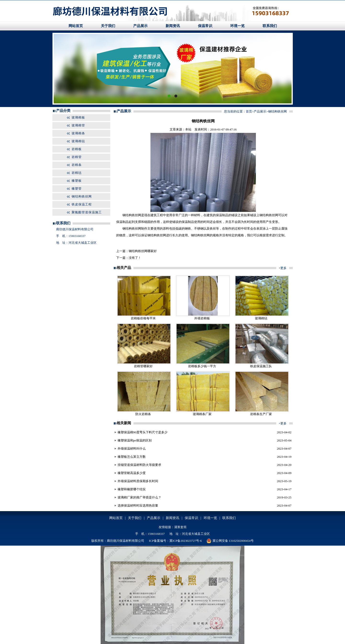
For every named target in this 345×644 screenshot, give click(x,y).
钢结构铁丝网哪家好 (143, 251)
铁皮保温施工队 (261, 366)
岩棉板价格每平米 (143, 318)
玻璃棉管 (78, 125)
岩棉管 (77, 157)
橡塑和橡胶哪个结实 (132, 489)
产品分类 (63, 111)
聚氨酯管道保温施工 (87, 212)
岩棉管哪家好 (143, 366)
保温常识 (205, 26)
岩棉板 (77, 149)
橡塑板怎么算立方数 (132, 457)
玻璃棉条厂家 (202, 414)
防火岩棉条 (143, 414)
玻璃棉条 (78, 133)
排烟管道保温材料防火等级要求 (139, 465)
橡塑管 (77, 189)
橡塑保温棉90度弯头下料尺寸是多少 (143, 432)
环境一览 (237, 26)
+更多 (283, 268)
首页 (249, 111)
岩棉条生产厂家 (261, 414)
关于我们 (108, 26)
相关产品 (124, 268)
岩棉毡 (77, 173)
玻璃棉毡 (78, 141)
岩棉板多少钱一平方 (202, 366)
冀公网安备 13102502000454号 (230, 541)
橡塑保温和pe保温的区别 (135, 440)
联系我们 (270, 26)
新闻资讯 (173, 26)
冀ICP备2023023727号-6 (186, 541)
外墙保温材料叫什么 (132, 449)
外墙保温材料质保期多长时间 (138, 481)
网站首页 (76, 26)
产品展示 (140, 26)
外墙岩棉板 (202, 318)
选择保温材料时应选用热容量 (138, 506)
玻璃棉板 (78, 117)
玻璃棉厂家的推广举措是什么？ (139, 497)
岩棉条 (77, 165)
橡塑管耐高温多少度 (132, 473)
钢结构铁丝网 (82, 196)
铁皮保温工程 (82, 204)
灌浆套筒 (180, 527)
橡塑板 (77, 181)
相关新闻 (124, 423)
